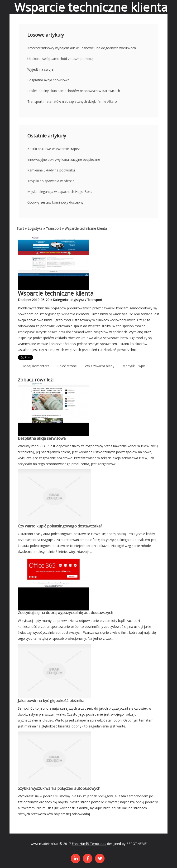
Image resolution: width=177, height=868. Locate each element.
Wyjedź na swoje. (41, 69)
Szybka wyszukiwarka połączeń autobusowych (59, 788)
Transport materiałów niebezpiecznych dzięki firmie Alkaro (72, 101)
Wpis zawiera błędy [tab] (100, 366)
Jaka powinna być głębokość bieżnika (51, 701)
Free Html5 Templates (89, 844)
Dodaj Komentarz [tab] (35, 366)
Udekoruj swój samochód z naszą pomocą (60, 59)
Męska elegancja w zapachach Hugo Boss (60, 192)
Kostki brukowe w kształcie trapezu (54, 149)
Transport (53, 228)
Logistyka (35, 228)
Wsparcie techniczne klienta (86, 228)
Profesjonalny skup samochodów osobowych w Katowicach (74, 91)
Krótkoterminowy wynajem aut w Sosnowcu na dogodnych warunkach (82, 48)
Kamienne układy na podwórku (51, 170)
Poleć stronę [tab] (67, 366)
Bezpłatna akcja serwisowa (48, 80)
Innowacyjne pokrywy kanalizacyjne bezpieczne (64, 159)
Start (20, 228)
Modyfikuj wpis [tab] (134, 366)
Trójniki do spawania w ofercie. (51, 181)
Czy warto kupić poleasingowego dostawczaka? (60, 526)
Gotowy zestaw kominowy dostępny (55, 202)
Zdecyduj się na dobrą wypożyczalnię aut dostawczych (65, 613)
